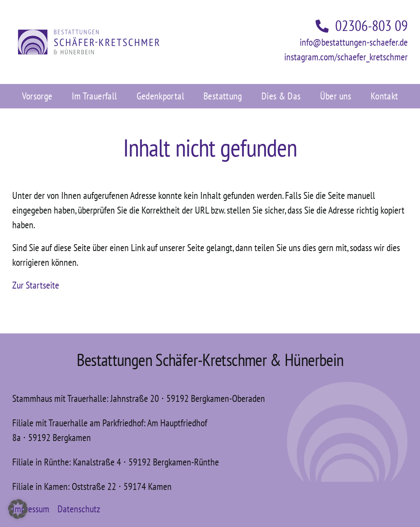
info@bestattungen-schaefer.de (354, 42)
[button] (18, 509)
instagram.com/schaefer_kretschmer (346, 57)
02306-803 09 (362, 25)
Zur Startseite (36, 285)
